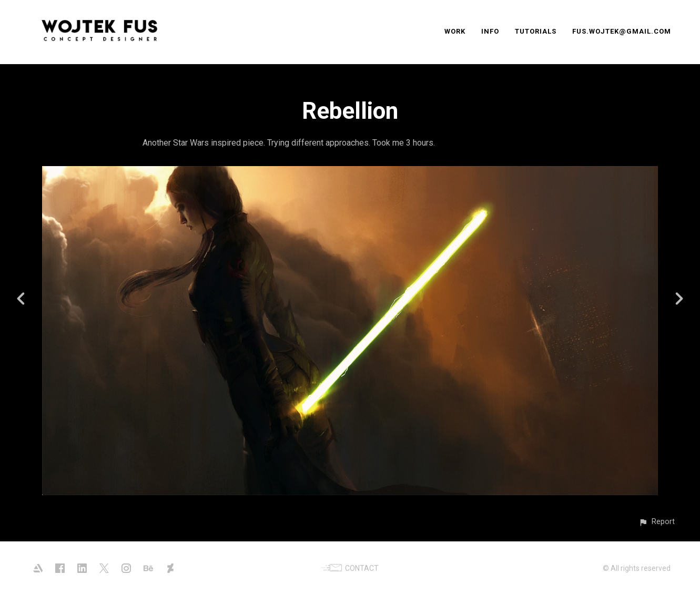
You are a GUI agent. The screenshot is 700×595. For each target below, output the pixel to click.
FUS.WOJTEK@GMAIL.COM (622, 31)
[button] (657, 522)
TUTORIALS (536, 31)
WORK (455, 31)
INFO (490, 31)
